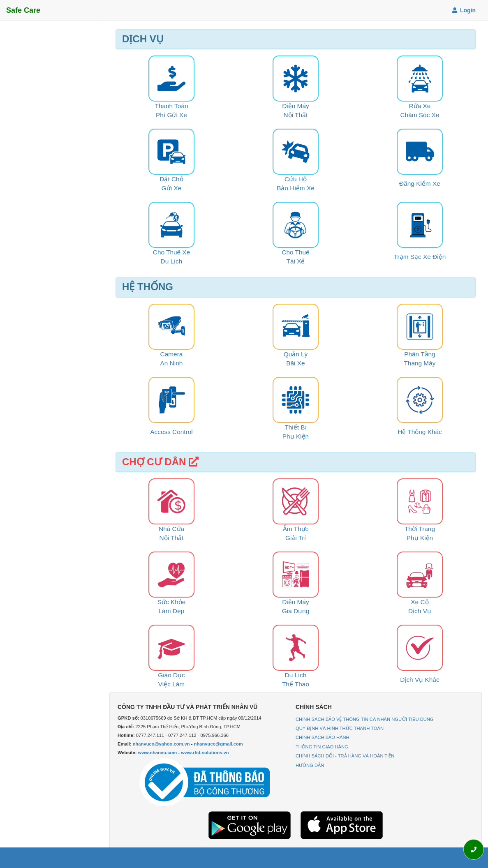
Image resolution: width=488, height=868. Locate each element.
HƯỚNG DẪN (310, 765)
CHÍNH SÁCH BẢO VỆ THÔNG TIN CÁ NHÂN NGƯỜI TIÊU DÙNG (365, 719)
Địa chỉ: (126, 727)
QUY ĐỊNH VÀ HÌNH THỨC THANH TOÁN (340, 728)
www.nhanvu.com (158, 753)
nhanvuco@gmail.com (219, 744)
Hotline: (126, 735)
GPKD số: (128, 718)
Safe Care (23, 10)
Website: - (173, 753)
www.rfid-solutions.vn (205, 753)
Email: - (180, 744)
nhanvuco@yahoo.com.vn (161, 744)
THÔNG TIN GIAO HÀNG (322, 747)
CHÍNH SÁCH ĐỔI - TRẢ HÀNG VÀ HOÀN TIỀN (345, 756)
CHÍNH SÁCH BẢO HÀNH (323, 737)
